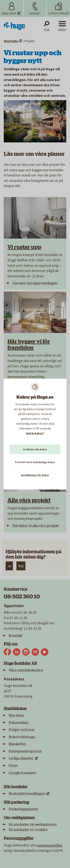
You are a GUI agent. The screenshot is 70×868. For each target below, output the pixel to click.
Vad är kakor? (35, 433)
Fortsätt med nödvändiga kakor (35, 462)
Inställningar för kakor (35, 475)
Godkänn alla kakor (35, 449)
